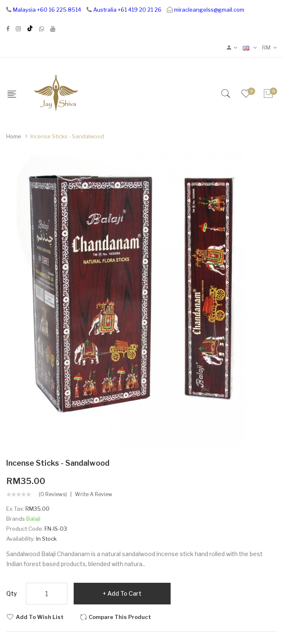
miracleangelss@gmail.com (209, 10)
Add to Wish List (40, 617)
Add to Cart (124, 593)
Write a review (94, 494)
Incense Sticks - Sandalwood (67, 136)
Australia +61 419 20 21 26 (127, 10)
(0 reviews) (53, 494)
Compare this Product (120, 617)
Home (14, 136)
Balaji (33, 519)
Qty (12, 593)
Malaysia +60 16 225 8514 (47, 10)
